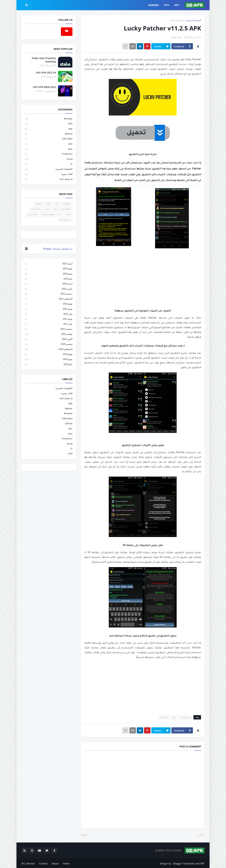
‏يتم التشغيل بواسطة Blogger (49, 249)
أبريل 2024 (49, 284)
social (49, 159)
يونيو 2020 (49, 359)
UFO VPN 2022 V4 (46, 73)
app (174, 717)
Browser (164, 717)
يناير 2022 (49, 314)
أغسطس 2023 (49, 299)
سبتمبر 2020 (49, 344)
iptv (49, 144)
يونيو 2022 (49, 309)
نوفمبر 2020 (49, 334)
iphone (69, 423)
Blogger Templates (184, 863)
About (55, 863)
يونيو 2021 (49, 319)
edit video (49, 139)
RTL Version (28, 863)
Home (66, 863)
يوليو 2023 (49, 304)
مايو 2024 (49, 279)
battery (49, 134)
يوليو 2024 (49, 269)
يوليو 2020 (49, 354)
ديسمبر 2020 (49, 329)
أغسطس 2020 (49, 349)
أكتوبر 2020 (49, 339)
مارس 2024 (49, 289)
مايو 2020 (49, 364)
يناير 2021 (49, 324)
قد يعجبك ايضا (177, 20)
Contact (43, 863)
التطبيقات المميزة (49, 169)
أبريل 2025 (49, 264)
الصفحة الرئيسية (193, 20)
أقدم (85, 835)
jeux (49, 149)
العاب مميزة (49, 174)
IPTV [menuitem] (167, 5)
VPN (49, 124)
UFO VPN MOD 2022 (44, 87)
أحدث (200, 835)
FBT (202, 863)
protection (49, 154)
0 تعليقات (174, 37)
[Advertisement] (143, 283)
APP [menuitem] (177, 5)
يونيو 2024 (49, 274)
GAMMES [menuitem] (154, 5)
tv (49, 164)
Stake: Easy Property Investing (44, 60)
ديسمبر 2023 (49, 294)
